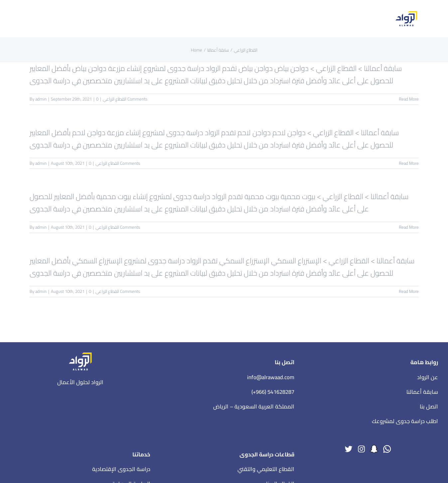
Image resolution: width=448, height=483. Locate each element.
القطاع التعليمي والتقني (266, 469)
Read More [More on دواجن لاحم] (409, 163)
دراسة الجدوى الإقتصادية (121, 469)
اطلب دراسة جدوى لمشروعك (405, 421)
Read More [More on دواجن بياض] (409, 99)
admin (41, 99)
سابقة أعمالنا (422, 392)
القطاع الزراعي (115, 99)
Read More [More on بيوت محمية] (409, 227)
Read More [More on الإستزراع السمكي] (409, 291)
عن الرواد (428, 377)
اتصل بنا (429, 406)
